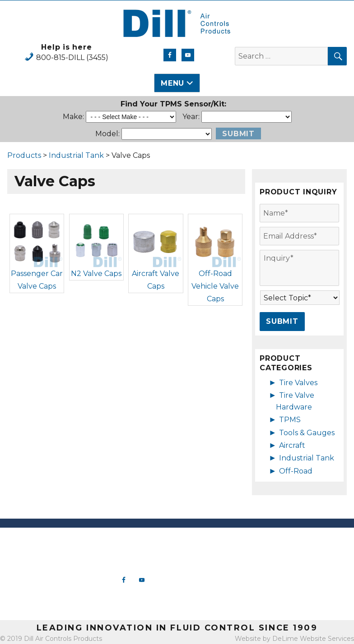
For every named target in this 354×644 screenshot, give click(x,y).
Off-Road (296, 471)
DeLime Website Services (313, 639)
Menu (172, 83)
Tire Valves (298, 383)
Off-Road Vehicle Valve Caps (215, 286)
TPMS (290, 420)
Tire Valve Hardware (221, 551)
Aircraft (292, 445)
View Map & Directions (44, 604)
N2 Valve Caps (96, 274)
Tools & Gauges (307, 433)
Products (24, 155)
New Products (221, 542)
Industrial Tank (76, 155)
